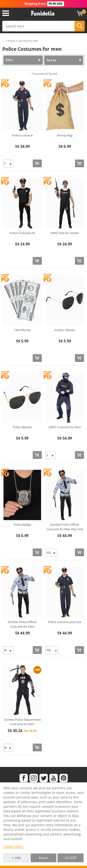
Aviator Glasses (65, 330)
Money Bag (65, 135)
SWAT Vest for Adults (65, 233)
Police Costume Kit (22, 233)
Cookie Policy (13, 846)
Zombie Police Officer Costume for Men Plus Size (65, 527)
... (3, 41)
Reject (43, 858)
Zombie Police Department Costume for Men (22, 722)
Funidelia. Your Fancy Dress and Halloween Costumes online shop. (43, 13)
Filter (10, 60)
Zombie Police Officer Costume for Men (22, 624)
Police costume (22, 135)
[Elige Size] (8, 164)
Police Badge (22, 524)
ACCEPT (71, 858)
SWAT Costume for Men (65, 427)
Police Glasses (22, 427)
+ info (16, 858)
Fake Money (22, 330)
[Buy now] (37, 163)
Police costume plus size (65, 622)
